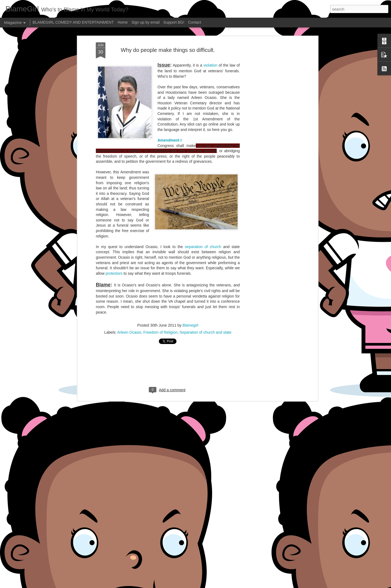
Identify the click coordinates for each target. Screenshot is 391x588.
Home (123, 22)
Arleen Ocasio (129, 332)
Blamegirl (190, 325)
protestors (114, 273)
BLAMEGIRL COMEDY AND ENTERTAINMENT (73, 22)
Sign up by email (146, 22)
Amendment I (170, 140)
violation (210, 65)
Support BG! (174, 22)
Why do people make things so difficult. (168, 50)
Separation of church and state (206, 332)
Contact (195, 22)
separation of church (203, 247)
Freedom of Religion (160, 332)
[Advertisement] (270, 128)
